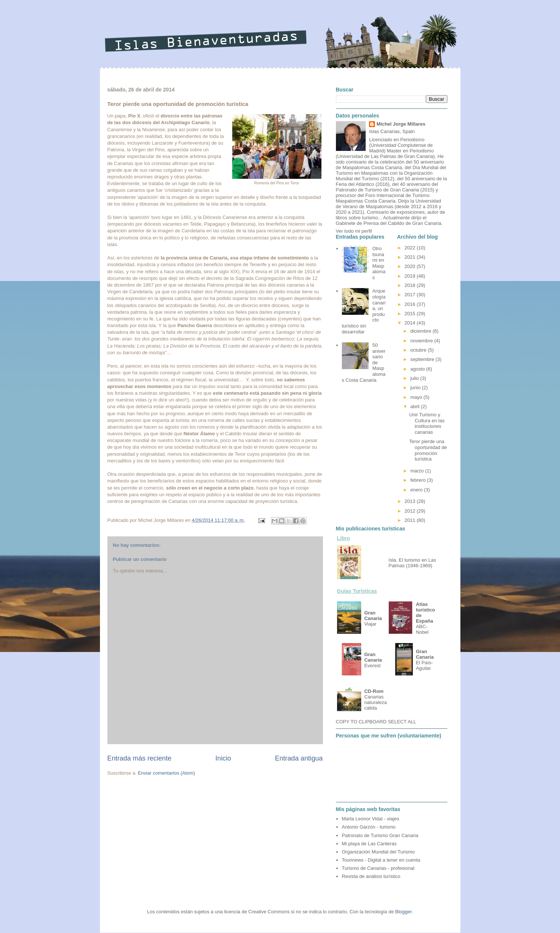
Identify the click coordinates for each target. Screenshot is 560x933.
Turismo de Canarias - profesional (378, 868)
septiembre (423, 359)
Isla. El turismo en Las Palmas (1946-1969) (412, 563)
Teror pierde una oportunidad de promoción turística (428, 450)
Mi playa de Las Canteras (369, 844)
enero (417, 490)
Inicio (223, 758)
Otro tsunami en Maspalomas (379, 263)
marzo (418, 471)
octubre (419, 350)
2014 (411, 323)
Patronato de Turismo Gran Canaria (380, 835)
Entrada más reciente (140, 758)
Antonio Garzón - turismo (369, 827)
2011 (411, 520)
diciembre (421, 331)
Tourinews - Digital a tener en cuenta (381, 860)
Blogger (404, 912)
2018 (411, 285)
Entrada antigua (299, 758)
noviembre (422, 341)
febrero (419, 480)
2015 (411, 314)
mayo (417, 397)
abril (415, 406)
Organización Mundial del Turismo (378, 852)
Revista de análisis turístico (371, 876)
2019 (411, 276)
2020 (411, 266)
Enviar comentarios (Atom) (166, 773)
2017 (411, 295)
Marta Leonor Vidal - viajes (370, 819)
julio (415, 378)
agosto (418, 369)
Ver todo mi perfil (354, 231)
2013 (411, 501)
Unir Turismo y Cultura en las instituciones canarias (427, 423)
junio (416, 388)
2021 (411, 257)
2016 (411, 304)
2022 (411, 248)
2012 (411, 511)
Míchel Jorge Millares (401, 124)
